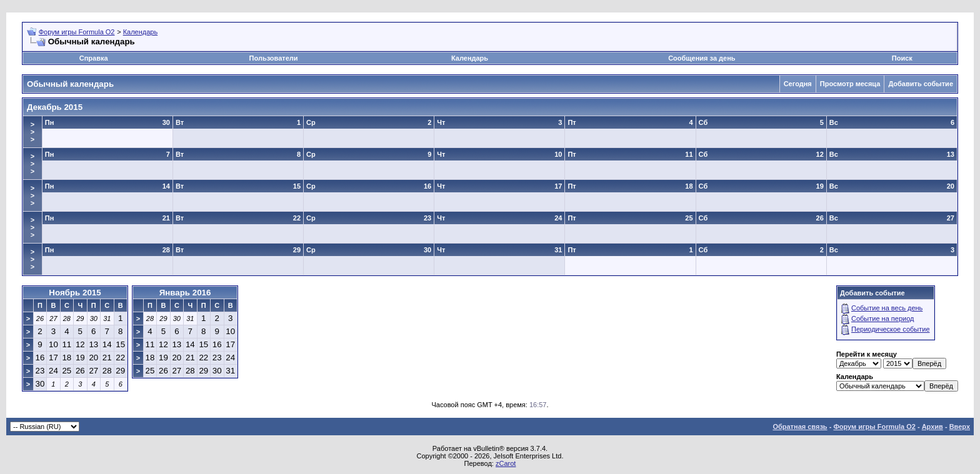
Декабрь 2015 (55, 107)
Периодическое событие (891, 329)
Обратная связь (800, 427)
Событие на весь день (887, 308)
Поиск (902, 58)
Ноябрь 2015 (75, 293)
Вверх (960, 427)
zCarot (506, 463)
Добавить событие (921, 84)
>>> (32, 132)
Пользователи (274, 58)
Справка (94, 58)
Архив (932, 427)
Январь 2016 (185, 293)
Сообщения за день (702, 58)
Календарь (141, 32)
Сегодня (798, 84)
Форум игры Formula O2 (77, 32)
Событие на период (883, 318)
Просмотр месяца (850, 84)
